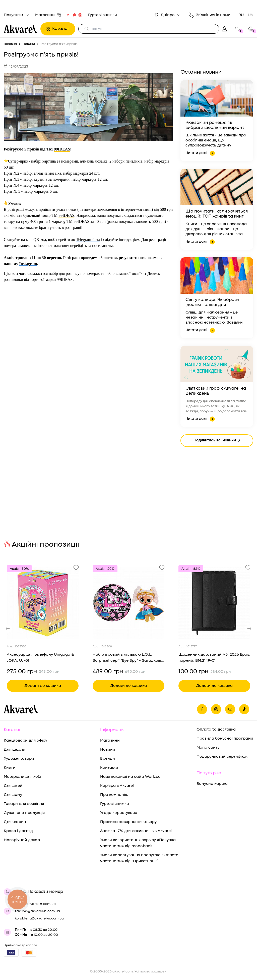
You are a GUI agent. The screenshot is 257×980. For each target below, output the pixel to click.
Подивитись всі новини (217, 441)
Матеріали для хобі (22, 777)
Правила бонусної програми (225, 739)
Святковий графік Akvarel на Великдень (216, 391)
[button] (8, 629)
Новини (108, 750)
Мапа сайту (208, 748)
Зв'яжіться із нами (210, 15)
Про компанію (114, 795)
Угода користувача (119, 813)
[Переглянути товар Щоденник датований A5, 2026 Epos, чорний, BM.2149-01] (214, 603)
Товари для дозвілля (24, 804)
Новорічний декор (22, 840)
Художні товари (19, 759)
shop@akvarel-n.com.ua (35, 904)
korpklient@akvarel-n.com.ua (39, 918)
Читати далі (200, 153)
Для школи (15, 750)
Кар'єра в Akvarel (117, 786)
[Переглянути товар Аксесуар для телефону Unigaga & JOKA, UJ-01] (43, 603)
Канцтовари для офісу (25, 741)
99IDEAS (62, 149)
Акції (74, 15)
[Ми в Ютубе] (230, 709)
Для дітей (13, 786)
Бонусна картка (212, 784)
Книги (10, 768)
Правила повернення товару (128, 822)
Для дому (13, 795)
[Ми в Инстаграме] (216, 709)
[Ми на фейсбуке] (202, 709)
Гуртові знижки (103, 15)
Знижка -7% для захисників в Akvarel (136, 831)
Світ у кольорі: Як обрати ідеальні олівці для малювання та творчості (212, 303)
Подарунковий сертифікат (222, 757)
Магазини (48, 15)
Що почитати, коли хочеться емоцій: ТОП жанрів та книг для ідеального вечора (217, 214)
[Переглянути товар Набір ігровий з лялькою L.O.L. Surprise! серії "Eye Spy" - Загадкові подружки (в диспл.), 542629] (128, 603)
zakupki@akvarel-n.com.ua (37, 911)
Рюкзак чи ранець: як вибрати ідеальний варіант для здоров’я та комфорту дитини (215, 126)
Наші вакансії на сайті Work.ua (130, 777)
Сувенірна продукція (24, 813)
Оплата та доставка (216, 730)
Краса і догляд (18, 831)
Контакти (109, 768)
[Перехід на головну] (21, 29)
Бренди (108, 759)
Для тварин (15, 822)
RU (241, 15)
